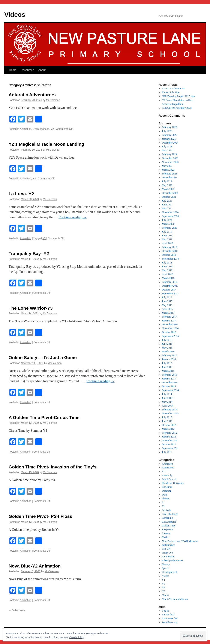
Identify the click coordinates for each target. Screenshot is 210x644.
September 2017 (170, 294)
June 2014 (167, 398)
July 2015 (167, 363)
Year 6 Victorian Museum (175, 599)
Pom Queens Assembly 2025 (177, 108)
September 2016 (170, 336)
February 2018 (169, 282)
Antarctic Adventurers (32, 95)
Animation (26, 129)
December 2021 (170, 193)
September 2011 (170, 448)
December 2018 (170, 251)
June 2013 (167, 421)
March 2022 (168, 189)
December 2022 (170, 177)
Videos (15, 15)
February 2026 (169, 127)
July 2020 (167, 220)
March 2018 (168, 278)
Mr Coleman (53, 100)
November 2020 (170, 212)
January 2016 (169, 359)
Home (13, 70)
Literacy (166, 533)
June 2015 (167, 367)
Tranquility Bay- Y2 (29, 253)
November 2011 (170, 441)
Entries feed (168, 615)
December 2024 (170, 143)
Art (164, 471)
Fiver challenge (170, 514)
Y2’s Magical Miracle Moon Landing (46, 144)
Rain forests (168, 557)
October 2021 (169, 197)
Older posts (17, 610)
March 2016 (168, 352)
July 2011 (167, 452)
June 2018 (167, 266)
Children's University (173, 483)
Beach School (169, 479)
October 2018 (169, 255)
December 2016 (170, 324)
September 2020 (170, 216)
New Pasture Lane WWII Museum (180, 541)
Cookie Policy (77, 637)
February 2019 (169, 247)
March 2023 (168, 170)
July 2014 (167, 394)
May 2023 (167, 166)
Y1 (164, 580)
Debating (167, 491)
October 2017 (169, 290)
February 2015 (169, 375)
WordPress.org (169, 622)
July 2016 (167, 340)
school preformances (173, 560)
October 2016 (169, 332)
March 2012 (168, 429)
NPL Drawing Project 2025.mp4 (179, 96)
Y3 (164, 587)
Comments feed (170, 618)
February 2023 (169, 174)
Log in (165, 611)
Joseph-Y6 (167, 529)
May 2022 (167, 185)
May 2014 (167, 402)
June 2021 (167, 205)
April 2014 (168, 406)
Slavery (166, 564)
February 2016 (169, 355)
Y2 (52, 129)
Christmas (167, 487)
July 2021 (167, 201)
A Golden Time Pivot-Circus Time (44, 417)
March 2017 (168, 313)
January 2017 (169, 321)
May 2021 (167, 208)
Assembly (167, 475)
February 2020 (169, 228)
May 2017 (167, 305)
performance (169, 545)
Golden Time (169, 526)
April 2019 (168, 243)
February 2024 (169, 154)
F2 (163, 506)
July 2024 (167, 147)
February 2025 (169, 135)
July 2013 (167, 417)
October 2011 (169, 444)
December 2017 (170, 286)
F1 (163, 502)
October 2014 (169, 386)
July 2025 (167, 131)
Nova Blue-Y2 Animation (35, 566)
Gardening (167, 518)
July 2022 (167, 181)
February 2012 (169, 433)
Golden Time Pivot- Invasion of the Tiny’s (52, 467)
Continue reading (73, 217)
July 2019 (167, 232)
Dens (165, 495)
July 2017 (167, 297)
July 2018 (167, 263)
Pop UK (166, 549)
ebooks (166, 499)
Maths (165, 537)
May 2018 (167, 270)
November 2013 (170, 413)
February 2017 (169, 317)
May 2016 (167, 348)
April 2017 (168, 309)
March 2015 (168, 371)
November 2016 (170, 328)
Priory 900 (167, 553)
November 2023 (170, 162)
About (42, 70)
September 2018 (170, 259)
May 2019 (167, 239)
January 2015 (169, 379)
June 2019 (167, 236)
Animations (168, 468)
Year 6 (165, 595)
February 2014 (169, 410)
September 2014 (170, 390)
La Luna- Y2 (21, 194)
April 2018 (168, 274)
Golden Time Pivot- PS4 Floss (40, 516)
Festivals (167, 510)
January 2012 (169, 437)
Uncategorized (41, 129)
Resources (27, 70)
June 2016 (167, 344)
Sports (165, 568)
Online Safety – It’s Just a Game (43, 357)
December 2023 (170, 158)
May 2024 (167, 150)
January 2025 (169, 139)
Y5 (164, 591)
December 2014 (170, 382)
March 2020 (168, 224)
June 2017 (167, 301)
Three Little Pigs (171, 92)
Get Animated (169, 522)
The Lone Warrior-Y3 (31, 308)
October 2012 (169, 425)
